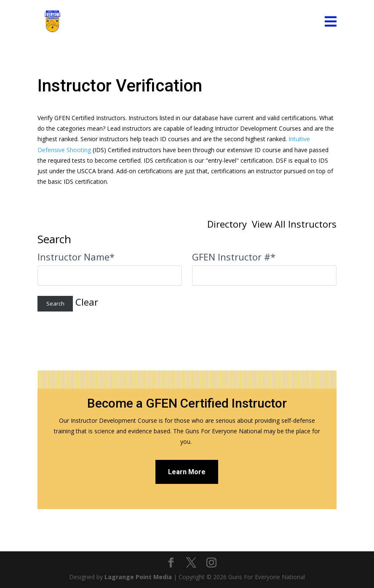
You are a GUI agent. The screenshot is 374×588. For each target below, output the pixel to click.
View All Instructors (294, 224)
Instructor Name (76, 257)
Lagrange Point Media (138, 577)
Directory (227, 224)
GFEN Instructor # (234, 257)
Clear (87, 302)
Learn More (187, 472)
